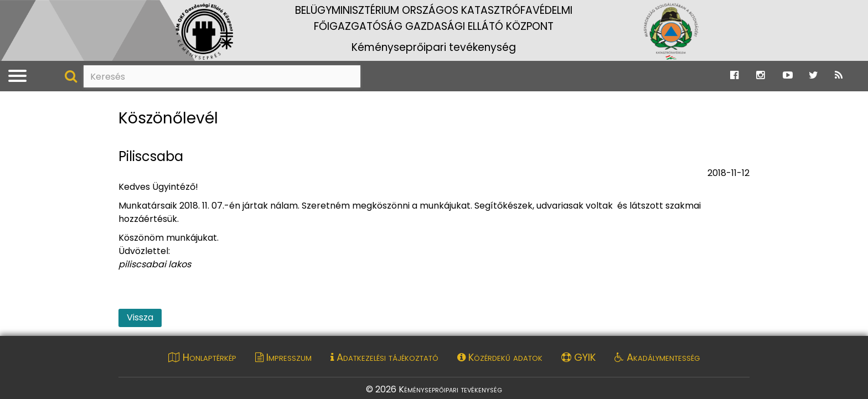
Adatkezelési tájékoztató (384, 357)
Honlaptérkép (202, 357)
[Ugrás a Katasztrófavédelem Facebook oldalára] (734, 76)
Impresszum (283, 357)
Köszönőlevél (168, 119)
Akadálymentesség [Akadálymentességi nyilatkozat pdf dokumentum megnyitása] (657, 357)
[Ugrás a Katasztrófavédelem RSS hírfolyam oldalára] (839, 76)
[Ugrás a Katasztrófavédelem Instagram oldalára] (760, 76)
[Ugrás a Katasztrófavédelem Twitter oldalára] (813, 76)
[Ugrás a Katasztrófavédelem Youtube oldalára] (788, 76)
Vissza (140, 317)
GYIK (578, 357)
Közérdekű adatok (500, 357)
